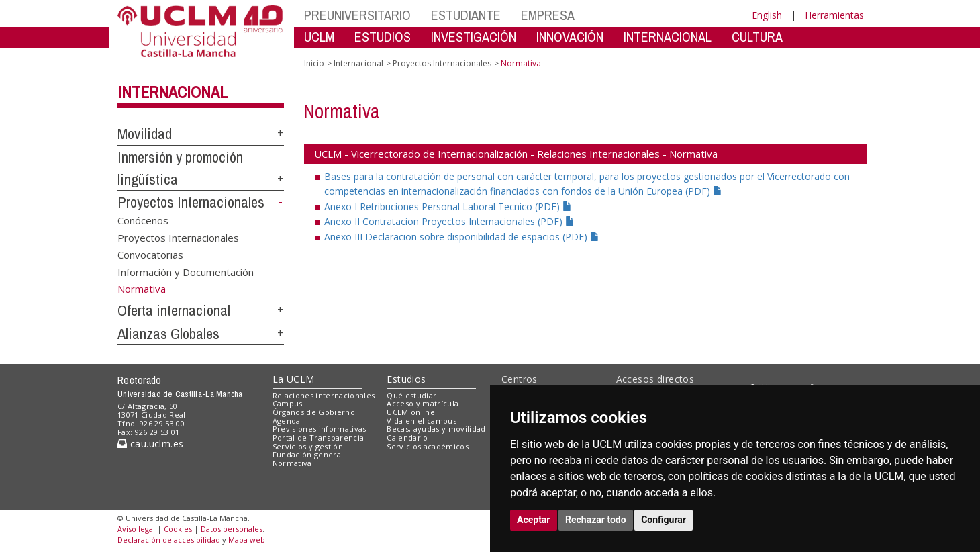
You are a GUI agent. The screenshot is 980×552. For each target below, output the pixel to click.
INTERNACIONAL (668, 37)
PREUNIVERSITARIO (357, 15)
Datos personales (232, 529)
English (767, 15)
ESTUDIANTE (466, 15)
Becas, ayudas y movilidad (436, 429)
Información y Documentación (186, 271)
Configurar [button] (664, 520)
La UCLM (294, 379)
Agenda (287, 421)
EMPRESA (548, 15)
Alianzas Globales (168, 334)
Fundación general (308, 454)
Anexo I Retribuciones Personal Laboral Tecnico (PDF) (448, 206)
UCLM (319, 37)
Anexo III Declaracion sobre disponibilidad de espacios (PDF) (462, 237)
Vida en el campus (422, 421)
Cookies (178, 529)
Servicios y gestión (308, 446)
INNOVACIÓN (570, 37)
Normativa (292, 463)
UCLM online (411, 412)
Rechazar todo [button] (596, 520)
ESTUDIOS (383, 37)
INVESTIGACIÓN (474, 37)
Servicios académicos (428, 446)
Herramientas (834, 15)
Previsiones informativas (320, 429)
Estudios (406, 379)
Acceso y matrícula (423, 403)
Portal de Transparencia (318, 438)
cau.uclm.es (150, 444)
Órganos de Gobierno (314, 412)
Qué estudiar (411, 395)
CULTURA (757, 37)
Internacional (173, 92)
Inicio (314, 63)
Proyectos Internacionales (191, 202)
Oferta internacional (174, 310)
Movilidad (145, 134)
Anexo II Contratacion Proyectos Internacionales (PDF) (449, 221)
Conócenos (143, 220)
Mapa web (247, 540)
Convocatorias (150, 255)
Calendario (407, 438)
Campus (288, 403)
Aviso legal (136, 529)
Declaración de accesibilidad (169, 540)
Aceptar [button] (534, 520)
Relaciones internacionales (324, 395)
